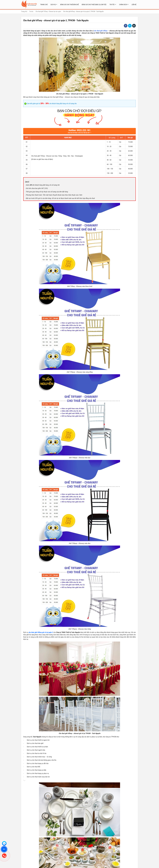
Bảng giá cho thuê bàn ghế (69, 5)
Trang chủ (44, 5)
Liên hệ (134, 5)
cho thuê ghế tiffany (101, 31)
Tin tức (112, 5)
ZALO (4, 849)
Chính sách (123, 5)
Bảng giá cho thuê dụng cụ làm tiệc (94, 5)
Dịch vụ (53, 5)
